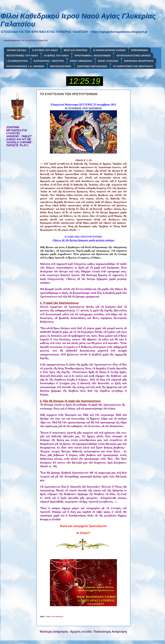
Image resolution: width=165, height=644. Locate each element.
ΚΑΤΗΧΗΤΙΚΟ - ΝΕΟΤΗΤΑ (49, 61)
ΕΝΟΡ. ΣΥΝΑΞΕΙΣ (108, 61)
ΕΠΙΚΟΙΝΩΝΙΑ (140, 50)
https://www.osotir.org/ (54, 616)
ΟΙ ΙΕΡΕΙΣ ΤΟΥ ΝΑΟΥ (56, 55)
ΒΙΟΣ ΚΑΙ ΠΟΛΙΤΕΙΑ (76, 50)
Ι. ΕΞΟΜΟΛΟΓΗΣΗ (17, 61)
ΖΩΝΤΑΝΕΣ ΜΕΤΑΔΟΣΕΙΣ (92, 66)
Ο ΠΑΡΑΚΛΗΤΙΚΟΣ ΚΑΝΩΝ (109, 50)
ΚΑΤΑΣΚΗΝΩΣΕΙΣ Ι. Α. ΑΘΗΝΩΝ (25, 66)
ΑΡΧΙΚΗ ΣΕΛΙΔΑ (17, 50)
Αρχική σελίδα (81, 632)
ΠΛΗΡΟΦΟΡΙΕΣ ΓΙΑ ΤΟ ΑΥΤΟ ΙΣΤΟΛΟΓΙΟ (26, 41)
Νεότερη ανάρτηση (54, 632)
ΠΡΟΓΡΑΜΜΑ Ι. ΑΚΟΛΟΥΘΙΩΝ (92, 55)
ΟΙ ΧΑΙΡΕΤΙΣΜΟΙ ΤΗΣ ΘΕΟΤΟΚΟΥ (133, 66)
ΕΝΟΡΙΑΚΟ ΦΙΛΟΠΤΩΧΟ (139, 61)
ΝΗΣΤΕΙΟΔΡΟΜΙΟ (61, 66)
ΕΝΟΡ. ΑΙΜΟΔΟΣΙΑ (81, 61)
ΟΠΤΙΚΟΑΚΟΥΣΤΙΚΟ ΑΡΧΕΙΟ (133, 55)
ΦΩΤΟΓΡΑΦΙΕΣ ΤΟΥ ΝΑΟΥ (22, 55)
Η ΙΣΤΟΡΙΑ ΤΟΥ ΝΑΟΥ (45, 50)
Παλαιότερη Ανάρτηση (110, 632)
